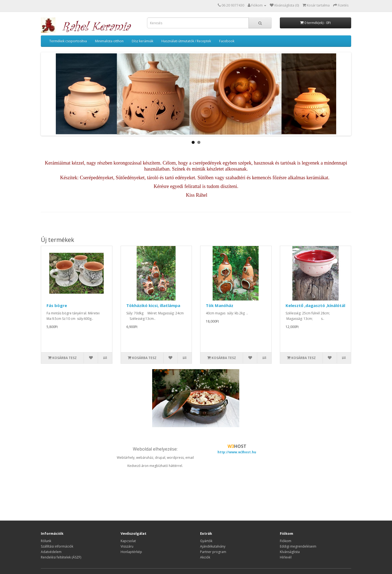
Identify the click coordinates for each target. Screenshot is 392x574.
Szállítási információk (57, 546)
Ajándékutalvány (213, 546)
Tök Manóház (220, 305)
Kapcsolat (128, 541)
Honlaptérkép (131, 552)
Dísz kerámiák (143, 41)
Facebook (227, 41)
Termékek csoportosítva (68, 41)
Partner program (213, 552)
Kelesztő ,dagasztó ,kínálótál (315, 305)
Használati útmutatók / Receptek (186, 41)
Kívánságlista (290, 552)
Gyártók (206, 541)
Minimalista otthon (109, 41)
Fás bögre (57, 305)
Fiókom (286, 541)
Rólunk (46, 541)
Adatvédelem (51, 552)
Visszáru (127, 546)
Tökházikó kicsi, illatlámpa (153, 305)
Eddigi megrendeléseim (298, 546)
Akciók (205, 557)
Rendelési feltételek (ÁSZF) (61, 557)
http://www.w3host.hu (237, 452)
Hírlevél (286, 557)
